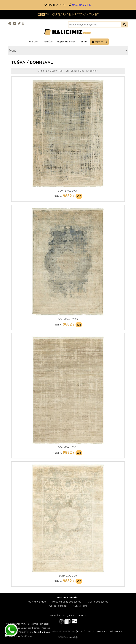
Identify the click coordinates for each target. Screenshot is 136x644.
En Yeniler (92, 71)
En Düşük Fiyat (55, 71)
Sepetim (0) (99, 42)
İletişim (84, 42)
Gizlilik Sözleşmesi (98, 602)
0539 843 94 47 (82, 5)
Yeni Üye (48, 42)
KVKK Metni (80, 606)
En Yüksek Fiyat (75, 71)
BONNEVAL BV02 (68, 447)
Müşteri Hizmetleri (66, 42)
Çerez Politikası (58, 606)
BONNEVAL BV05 (68, 191)
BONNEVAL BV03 (68, 319)
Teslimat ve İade (37, 602)
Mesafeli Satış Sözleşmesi (67, 602)
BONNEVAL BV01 (68, 576)
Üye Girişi (34, 42)
